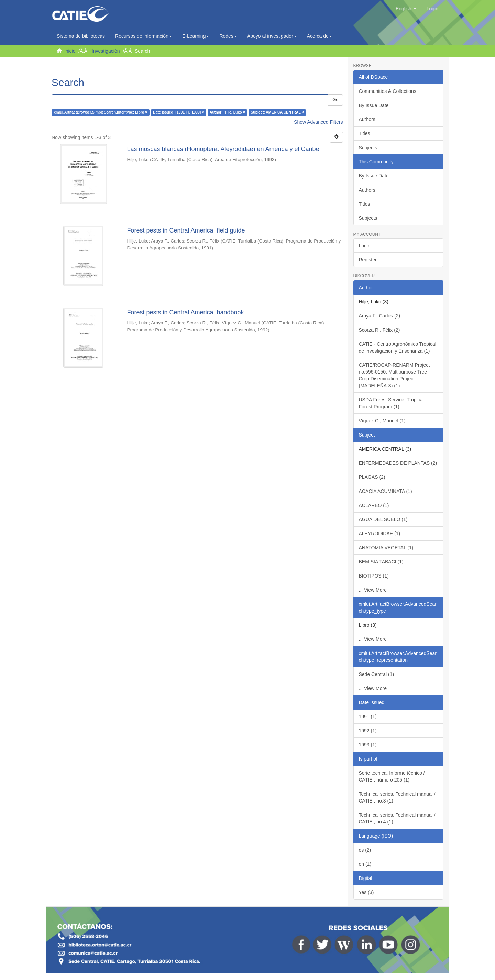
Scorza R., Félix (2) (379, 330)
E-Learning (196, 36)
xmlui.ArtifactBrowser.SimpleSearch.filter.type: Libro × (100, 112)
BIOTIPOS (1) (374, 576)
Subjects (368, 148)
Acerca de (320, 36)
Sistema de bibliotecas (81, 36)
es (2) (365, 850)
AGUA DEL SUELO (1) (383, 519)
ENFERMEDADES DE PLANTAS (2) (398, 463)
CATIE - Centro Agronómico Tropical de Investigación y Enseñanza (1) (398, 347)
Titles (365, 133)
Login (365, 246)
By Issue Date (374, 105)
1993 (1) (368, 745)
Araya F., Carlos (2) (380, 316)
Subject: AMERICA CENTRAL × (277, 112)
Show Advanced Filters (318, 122)
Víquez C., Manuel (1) (382, 421)
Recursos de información (144, 36)
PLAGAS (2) (372, 477)
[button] (406, 9)
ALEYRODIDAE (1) (380, 534)
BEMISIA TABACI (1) (381, 562)
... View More (373, 590)
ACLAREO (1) (374, 505)
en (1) (365, 864)
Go (335, 100)
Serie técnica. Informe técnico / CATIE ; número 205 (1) (392, 776)
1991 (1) (368, 717)
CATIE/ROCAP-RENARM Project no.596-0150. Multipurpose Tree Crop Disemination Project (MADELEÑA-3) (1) (394, 375)
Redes (228, 36)
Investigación (106, 51)
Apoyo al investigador (272, 36)
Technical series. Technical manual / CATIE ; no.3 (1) (397, 797)
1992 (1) (368, 731)
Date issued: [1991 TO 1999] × (178, 112)
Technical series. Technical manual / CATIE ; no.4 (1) (397, 818)
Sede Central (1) (377, 674)
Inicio (70, 51)
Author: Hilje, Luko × (227, 112)
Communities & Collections (388, 91)
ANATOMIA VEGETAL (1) (386, 548)
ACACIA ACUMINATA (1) (386, 491)
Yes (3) (366, 892)
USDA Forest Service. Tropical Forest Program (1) (391, 403)
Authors (367, 119)
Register (368, 260)
